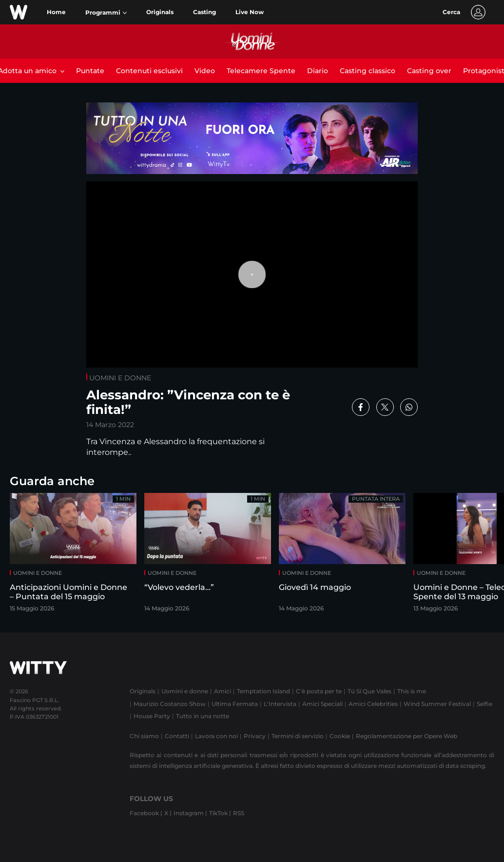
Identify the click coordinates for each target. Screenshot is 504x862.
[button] (106, 13)
